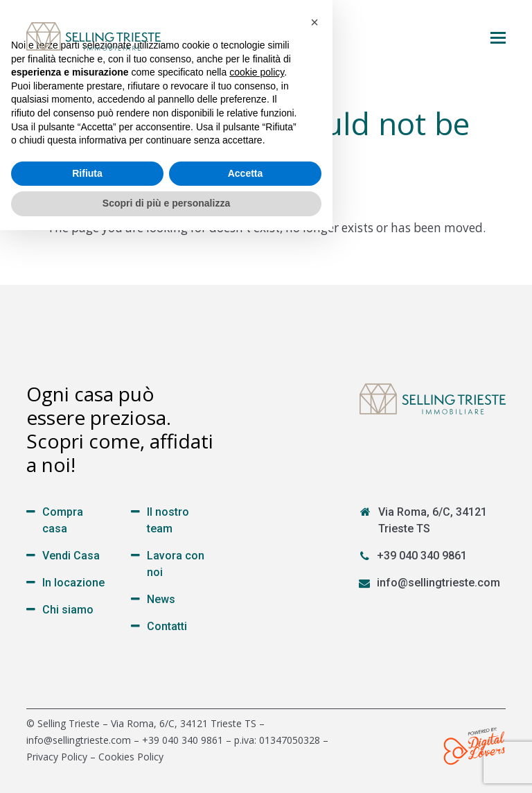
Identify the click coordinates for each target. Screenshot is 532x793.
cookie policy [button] (257, 635)
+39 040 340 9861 (422, 556)
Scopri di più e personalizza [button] (166, 766)
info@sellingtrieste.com (438, 583)
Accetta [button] (246, 736)
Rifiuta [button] (87, 736)
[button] (498, 37)
